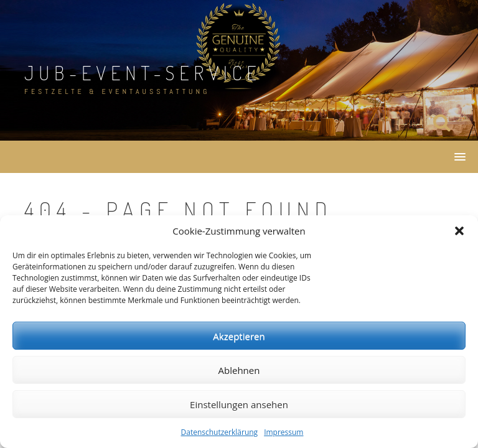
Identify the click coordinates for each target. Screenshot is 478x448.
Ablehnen (239, 370)
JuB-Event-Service (143, 72)
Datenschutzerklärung (220, 432)
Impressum (284, 432)
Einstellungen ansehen (239, 404)
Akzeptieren (239, 336)
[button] (459, 231)
